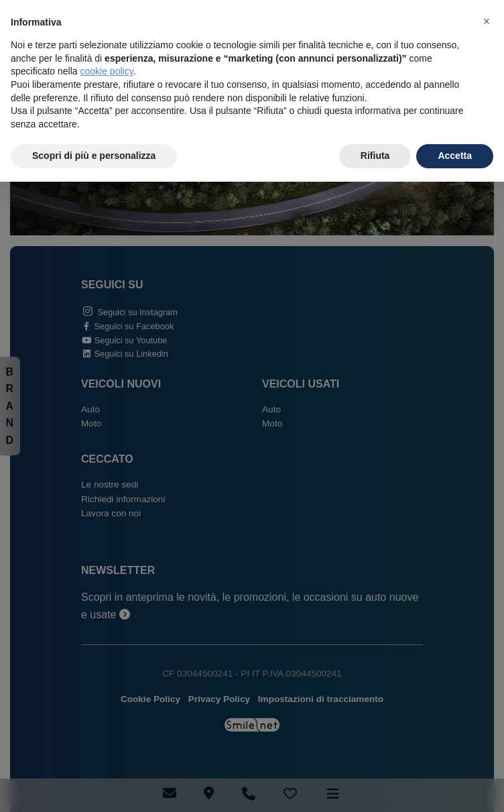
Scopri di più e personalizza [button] (94, 156)
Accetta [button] (455, 156)
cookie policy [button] (107, 71)
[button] (487, 21)
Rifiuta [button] (375, 156)
